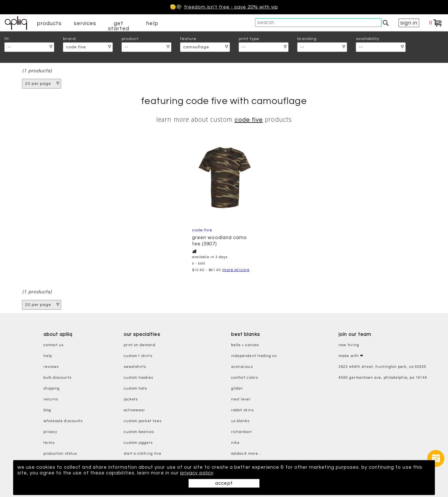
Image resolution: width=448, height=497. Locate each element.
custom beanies (139, 432)
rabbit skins (242, 410)
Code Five (249, 120)
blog (47, 410)
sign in (409, 23)
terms (49, 443)
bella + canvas (245, 345)
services (85, 23)
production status (60, 454)
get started (118, 26)
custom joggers (138, 443)
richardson (242, 432)
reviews (51, 367)
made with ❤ (351, 356)
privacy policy (197, 473)
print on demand (140, 345)
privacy (50, 432)
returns (51, 399)
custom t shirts (138, 356)
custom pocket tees (143, 421)
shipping (52, 389)
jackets (131, 399)
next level (241, 399)
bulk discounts (57, 378)
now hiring (349, 345)
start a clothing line (143, 454)
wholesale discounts (63, 421)
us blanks (240, 421)
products (49, 23)
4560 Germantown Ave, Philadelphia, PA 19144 (383, 378)
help (152, 23)
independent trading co (254, 356)
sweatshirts (135, 367)
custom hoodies (139, 378)
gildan (237, 389)
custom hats (135, 389)
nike (235, 443)
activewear (135, 410)
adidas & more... (246, 454)
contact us (54, 345)
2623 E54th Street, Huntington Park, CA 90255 (382, 367)
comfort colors (245, 378)
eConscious (242, 367)
